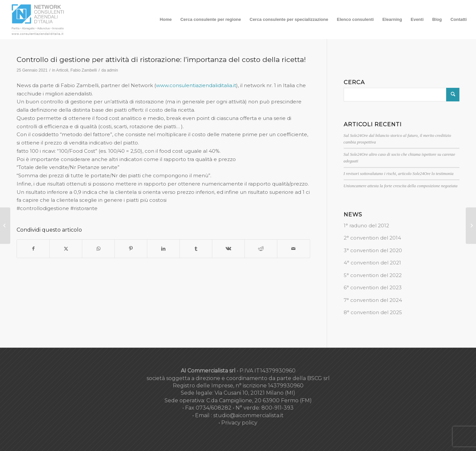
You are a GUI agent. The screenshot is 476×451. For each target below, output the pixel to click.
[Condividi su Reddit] (261, 249)
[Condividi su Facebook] (33, 249)
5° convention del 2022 (373, 275)
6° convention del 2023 (373, 287)
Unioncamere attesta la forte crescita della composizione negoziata (401, 186)
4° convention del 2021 (372, 263)
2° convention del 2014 (372, 238)
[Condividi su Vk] (228, 249)
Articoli (62, 70)
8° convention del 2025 (373, 312)
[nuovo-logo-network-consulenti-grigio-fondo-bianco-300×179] (38, 20)
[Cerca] (402, 95)
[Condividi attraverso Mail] (293, 249)
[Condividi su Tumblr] (196, 249)
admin (113, 70)
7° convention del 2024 (373, 300)
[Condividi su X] (66, 249)
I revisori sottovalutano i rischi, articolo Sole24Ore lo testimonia (399, 174)
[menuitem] (166, 20)
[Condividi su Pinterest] (131, 249)
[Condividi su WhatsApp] (98, 249)
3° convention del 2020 (373, 250)
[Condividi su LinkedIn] (163, 249)
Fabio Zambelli (84, 70)
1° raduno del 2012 (366, 225)
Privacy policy (239, 423)
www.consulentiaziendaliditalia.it (196, 85)
